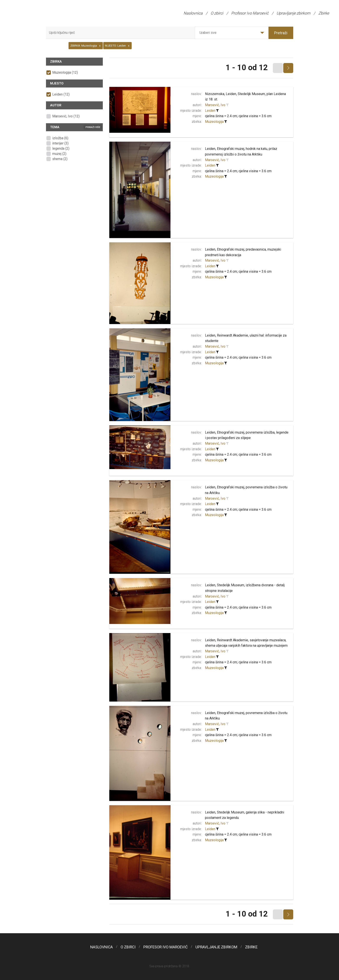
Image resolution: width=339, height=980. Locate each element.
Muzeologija (214, 122)
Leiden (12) (61, 94)
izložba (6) (60, 138)
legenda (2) (61, 148)
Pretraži (281, 33)
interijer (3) (60, 143)
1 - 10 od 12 (247, 68)
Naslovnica (193, 13)
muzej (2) (59, 154)
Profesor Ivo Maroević (250, 13)
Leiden (210, 111)
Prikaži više (93, 127)
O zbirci (217, 13)
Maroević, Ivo (215, 105)
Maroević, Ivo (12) (66, 116)
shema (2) (60, 159)
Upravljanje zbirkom (293, 13)
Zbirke (324, 13)
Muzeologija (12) (65, 72)
